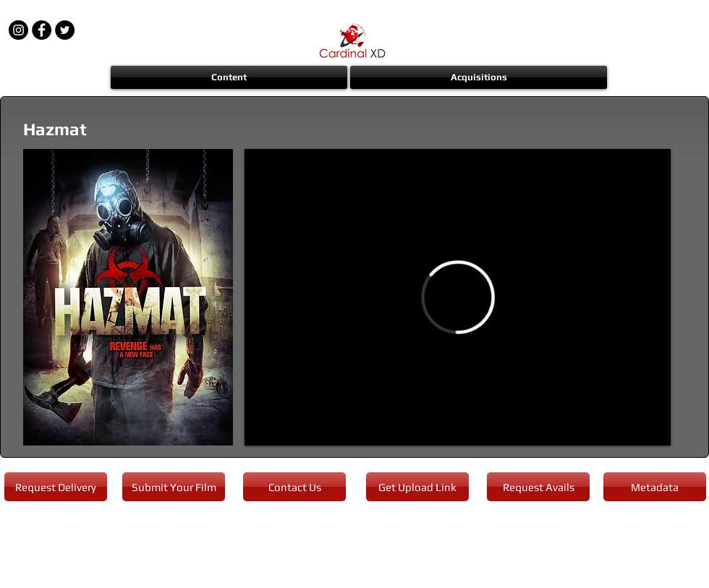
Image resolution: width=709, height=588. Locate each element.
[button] (230, 77)
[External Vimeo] (458, 297)
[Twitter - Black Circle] (65, 30)
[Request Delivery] (56, 487)
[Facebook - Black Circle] (42, 30)
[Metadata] (655, 487)
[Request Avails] (538, 487)
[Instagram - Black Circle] (18, 30)
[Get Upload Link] (417, 487)
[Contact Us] (294, 487)
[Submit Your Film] (174, 487)
